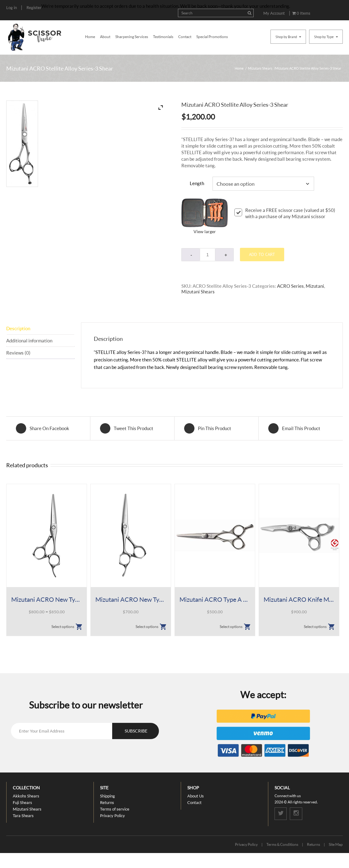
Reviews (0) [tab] (18, 353)
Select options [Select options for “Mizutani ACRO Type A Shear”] (231, 627)
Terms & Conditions (282, 844)
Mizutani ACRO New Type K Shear (47, 599)
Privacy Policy (112, 816)
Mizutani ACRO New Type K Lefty (131, 599)
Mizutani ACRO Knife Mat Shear (299, 599)
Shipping (108, 796)
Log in (12, 7)
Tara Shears (23, 816)
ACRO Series (290, 286)
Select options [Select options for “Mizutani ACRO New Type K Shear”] (63, 627)
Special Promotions (212, 37)
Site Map (336, 844)
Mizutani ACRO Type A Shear (215, 599)
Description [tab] (18, 328)
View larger (205, 231)
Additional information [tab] (29, 341)
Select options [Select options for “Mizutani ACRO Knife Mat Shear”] (315, 627)
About (105, 37)
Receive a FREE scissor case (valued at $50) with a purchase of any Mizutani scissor (285, 213)
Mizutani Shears (260, 68)
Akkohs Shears (26, 796)
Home (90, 37)
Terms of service (115, 809)
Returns (107, 802)
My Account (274, 13)
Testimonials (163, 37)
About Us (196, 796)
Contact (185, 37)
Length (197, 183)
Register (34, 7)
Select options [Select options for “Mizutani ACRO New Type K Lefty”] (147, 627)
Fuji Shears (22, 802)
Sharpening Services (132, 37)
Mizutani (315, 286)
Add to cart (262, 254)
